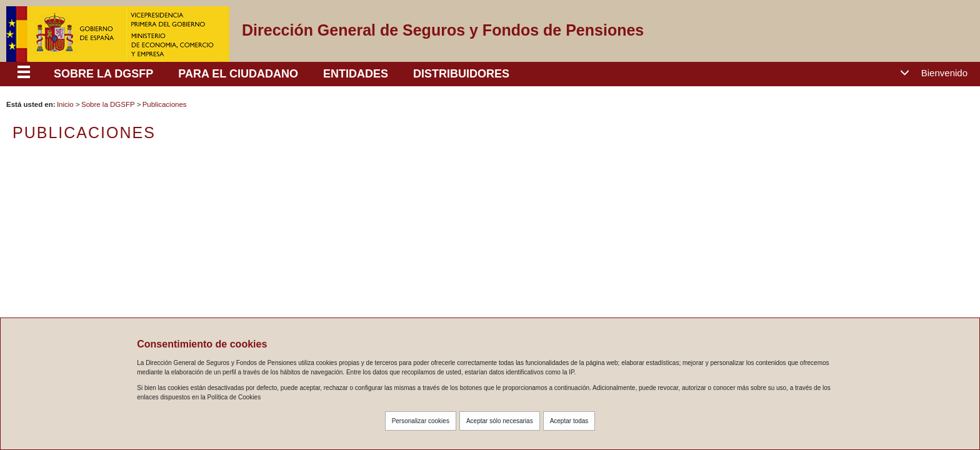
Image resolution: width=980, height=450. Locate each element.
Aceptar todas (569, 421)
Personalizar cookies (421, 421)
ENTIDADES (356, 74)
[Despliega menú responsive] (24, 74)
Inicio (65, 104)
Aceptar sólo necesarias (500, 421)
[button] (938, 73)
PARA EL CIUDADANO (238, 74)
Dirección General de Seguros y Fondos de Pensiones (443, 30)
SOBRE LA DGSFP (103, 74)
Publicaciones (165, 104)
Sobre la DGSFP (108, 104)
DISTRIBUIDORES (461, 74)
